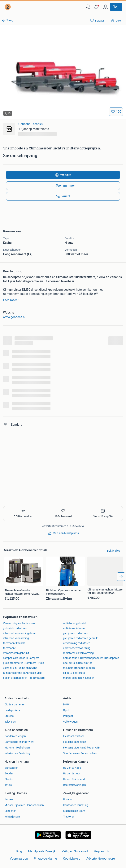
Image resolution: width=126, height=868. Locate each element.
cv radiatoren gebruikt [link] (16, 653)
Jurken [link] (9, 799)
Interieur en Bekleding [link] (17, 753)
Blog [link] (19, 851)
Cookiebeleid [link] (72, 859)
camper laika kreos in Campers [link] (21, 658)
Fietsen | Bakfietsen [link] (75, 742)
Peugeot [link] (68, 716)
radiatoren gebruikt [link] (74, 623)
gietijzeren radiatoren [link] (76, 633)
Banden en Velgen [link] (15, 736)
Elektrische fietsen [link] (74, 736)
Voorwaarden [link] (19, 859)
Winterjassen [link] (12, 817)
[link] (8, 7)
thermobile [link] (9, 648)
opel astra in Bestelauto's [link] (78, 663)
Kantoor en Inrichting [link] (76, 805)
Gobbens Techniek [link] (31, 124)
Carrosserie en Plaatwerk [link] (19, 742)
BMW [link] (66, 704)
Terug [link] (10, 20)
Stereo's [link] (9, 716)
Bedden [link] (9, 773)
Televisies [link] (10, 722)
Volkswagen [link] (70, 722)
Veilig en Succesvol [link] (75, 851)
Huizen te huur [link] (72, 773)
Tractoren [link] (69, 817)
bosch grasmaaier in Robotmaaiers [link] (24, 678)
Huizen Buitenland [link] (74, 779)
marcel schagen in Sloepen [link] (79, 678)
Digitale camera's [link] (15, 704)
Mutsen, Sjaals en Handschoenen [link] (24, 805)
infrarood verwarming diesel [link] (20, 633)
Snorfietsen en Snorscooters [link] (80, 753)
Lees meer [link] (12, 300)
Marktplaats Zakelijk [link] (42, 851)
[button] (97, 7)
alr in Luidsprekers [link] (74, 673)
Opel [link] (66, 710)
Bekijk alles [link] (113, 551)
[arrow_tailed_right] (121, 577)
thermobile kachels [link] (14, 643)
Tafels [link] (8, 785)
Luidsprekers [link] (12, 710)
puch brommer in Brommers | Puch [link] (24, 663)
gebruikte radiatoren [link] (15, 628)
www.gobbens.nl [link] (14, 317)
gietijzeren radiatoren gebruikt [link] (81, 638)
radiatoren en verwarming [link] (78, 653)
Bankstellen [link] (11, 768)
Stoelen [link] (9, 779)
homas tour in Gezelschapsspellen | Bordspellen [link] (91, 658)
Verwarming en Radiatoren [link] (19, 623)
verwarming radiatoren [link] (77, 643)
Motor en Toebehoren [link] (17, 748)
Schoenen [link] (10, 811)
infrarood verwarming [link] (16, 638)
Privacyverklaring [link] (45, 859)
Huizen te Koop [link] (72, 768)
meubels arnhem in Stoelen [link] (79, 668)
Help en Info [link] (102, 851)
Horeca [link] (67, 799)
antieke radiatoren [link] (74, 628)
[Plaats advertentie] (116, 7)
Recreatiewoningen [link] (74, 785)
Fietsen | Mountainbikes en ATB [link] (81, 748)
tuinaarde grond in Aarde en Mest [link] (23, 673)
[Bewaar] (116, 112)
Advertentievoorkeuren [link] (101, 859)
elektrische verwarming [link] (77, 648)
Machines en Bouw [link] (74, 811)
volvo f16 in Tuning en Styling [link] (20, 668)
